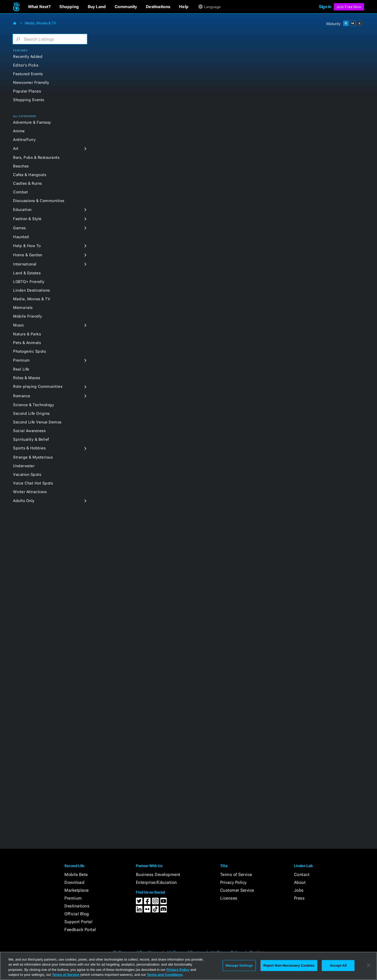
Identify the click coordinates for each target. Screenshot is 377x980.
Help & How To (27, 246)
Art (16, 149)
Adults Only (24, 501)
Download (74, 882)
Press (299, 898)
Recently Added (28, 57)
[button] (39, 7)
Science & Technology (34, 405)
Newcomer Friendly (31, 83)
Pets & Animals (27, 343)
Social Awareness (29, 431)
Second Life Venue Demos (37, 422)
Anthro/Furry (24, 140)
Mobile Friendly (28, 316)
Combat (20, 192)
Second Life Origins (31, 413)
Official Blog (77, 914)
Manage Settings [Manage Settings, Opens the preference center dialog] (239, 965)
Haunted (21, 237)
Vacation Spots (27, 475)
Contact (302, 875)
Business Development (158, 875)
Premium (21, 360)
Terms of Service (236, 875)
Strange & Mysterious (33, 457)
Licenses (229, 898)
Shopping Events (29, 100)
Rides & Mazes (27, 378)
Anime (19, 131)
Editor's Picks (26, 65)
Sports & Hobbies (29, 448)
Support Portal (78, 922)
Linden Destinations (32, 290)
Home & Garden (28, 255)
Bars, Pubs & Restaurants (36, 157)
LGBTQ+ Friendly (29, 282)
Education (22, 210)
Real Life (21, 369)
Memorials (23, 308)
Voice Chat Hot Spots (33, 483)
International (25, 264)
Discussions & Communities (39, 201)
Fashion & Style (27, 219)
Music (19, 325)
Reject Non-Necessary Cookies (289, 965)
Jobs (299, 890)
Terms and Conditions (165, 975)
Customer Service (237, 890)
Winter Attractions (30, 492)
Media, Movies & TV (40, 23)
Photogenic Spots (29, 351)
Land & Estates (27, 273)
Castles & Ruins (27, 183)
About (300, 882)
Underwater (24, 466)
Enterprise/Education (156, 882)
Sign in (325, 7)
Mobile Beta (76, 875)
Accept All (338, 965)
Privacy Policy (233, 882)
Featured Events (28, 74)
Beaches (21, 166)
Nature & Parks (27, 334)
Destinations (77, 906)
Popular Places (27, 91)
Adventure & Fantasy (32, 122)
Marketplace (77, 890)
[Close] (369, 965)
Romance (22, 396)
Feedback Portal (80, 930)
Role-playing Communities (38, 386)
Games (20, 228)
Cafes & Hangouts (30, 175)
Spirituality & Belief (31, 439)
